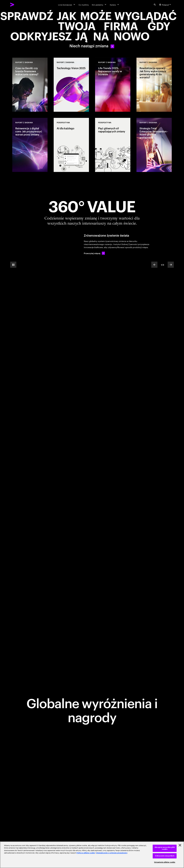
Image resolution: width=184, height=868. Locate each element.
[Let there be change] (92, 30)
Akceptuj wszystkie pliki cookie (165, 848)
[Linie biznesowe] (67, 5)
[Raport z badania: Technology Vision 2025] (71, 85)
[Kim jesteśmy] (99, 5)
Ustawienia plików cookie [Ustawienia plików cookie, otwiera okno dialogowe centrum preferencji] (165, 862)
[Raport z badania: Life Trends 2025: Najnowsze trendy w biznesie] (113, 85)
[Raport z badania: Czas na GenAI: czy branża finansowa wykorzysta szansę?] (30, 85)
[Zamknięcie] (180, 845)
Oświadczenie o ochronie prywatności (112, 853)
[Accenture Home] (18, 5)
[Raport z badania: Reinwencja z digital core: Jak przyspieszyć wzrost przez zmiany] (30, 145)
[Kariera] (115, 5)
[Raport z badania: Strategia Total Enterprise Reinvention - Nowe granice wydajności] (154, 145)
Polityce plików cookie (86, 853)
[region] (92, 855)
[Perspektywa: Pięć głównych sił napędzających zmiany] (113, 145)
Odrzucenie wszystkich (165, 856)
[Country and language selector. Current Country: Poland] (165, 5)
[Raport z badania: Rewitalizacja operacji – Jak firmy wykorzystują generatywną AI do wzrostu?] (154, 85)
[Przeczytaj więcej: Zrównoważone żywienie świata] (94, 253)
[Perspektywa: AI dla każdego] (71, 145)
